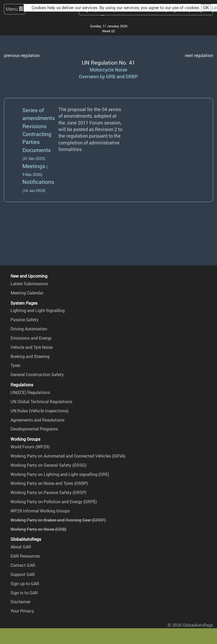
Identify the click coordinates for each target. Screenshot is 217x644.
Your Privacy (22, 611)
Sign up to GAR (25, 584)
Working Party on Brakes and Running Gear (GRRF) (58, 520)
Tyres (15, 365)
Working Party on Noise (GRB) (38, 529)
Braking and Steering (30, 356)
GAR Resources (25, 556)
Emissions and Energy (31, 338)
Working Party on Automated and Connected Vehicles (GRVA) (68, 456)
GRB (111, 76)
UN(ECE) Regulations (30, 392)
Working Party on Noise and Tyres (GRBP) (49, 483)
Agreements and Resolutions (37, 420)
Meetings (34, 166)
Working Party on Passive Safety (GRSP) (48, 492)
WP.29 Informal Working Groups (40, 511)
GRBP (132, 76)
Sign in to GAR (24, 593)
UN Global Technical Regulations (41, 402)
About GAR (21, 547)
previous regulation (22, 55)
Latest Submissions (29, 284)
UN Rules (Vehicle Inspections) (39, 411)
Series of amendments (39, 114)
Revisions (34, 126)
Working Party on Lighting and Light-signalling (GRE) (60, 474)
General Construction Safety (37, 375)
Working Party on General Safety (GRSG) (48, 465)
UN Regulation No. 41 (108, 62)
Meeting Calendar (27, 293)
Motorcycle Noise (108, 70)
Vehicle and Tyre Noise (32, 347)
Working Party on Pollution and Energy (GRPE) (54, 502)
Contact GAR (23, 565)
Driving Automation (29, 329)
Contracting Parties (37, 138)
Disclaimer (21, 602)
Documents (37, 150)
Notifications (38, 182)
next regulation (199, 55)
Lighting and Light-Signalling (38, 310)
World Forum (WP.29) (30, 447)
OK (206, 8)
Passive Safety (24, 320)
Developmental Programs (34, 429)
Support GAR (23, 574)
